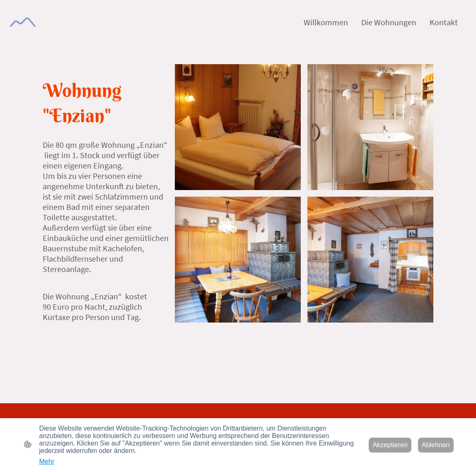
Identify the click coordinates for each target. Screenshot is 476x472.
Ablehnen (436, 445)
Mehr (47, 461)
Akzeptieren (390, 445)
